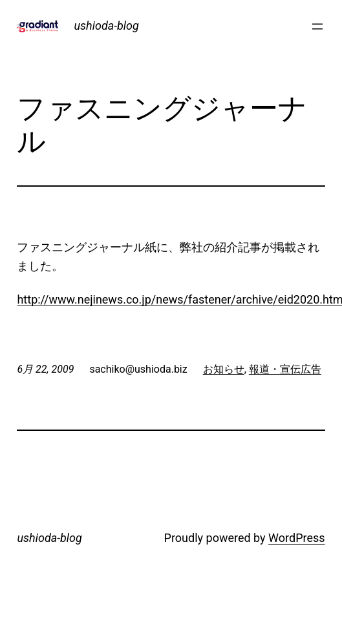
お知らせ (224, 369)
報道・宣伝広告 (285, 369)
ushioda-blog (106, 26)
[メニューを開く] (317, 26)
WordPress (296, 538)
